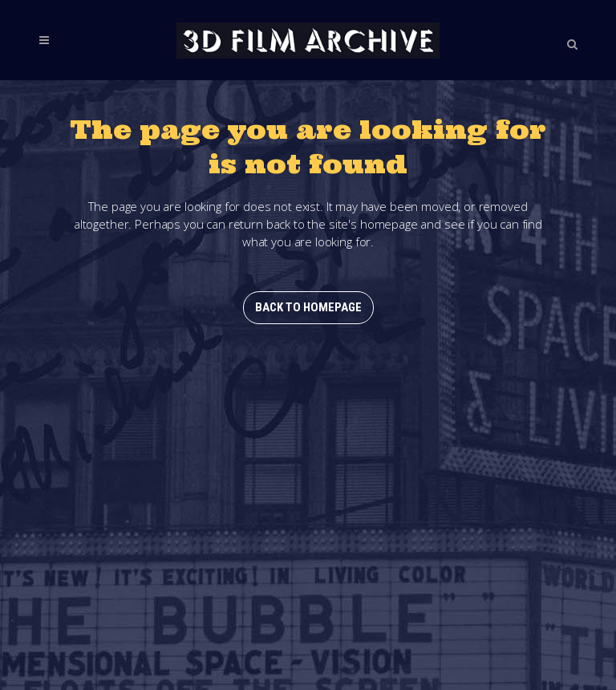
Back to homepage (308, 307)
